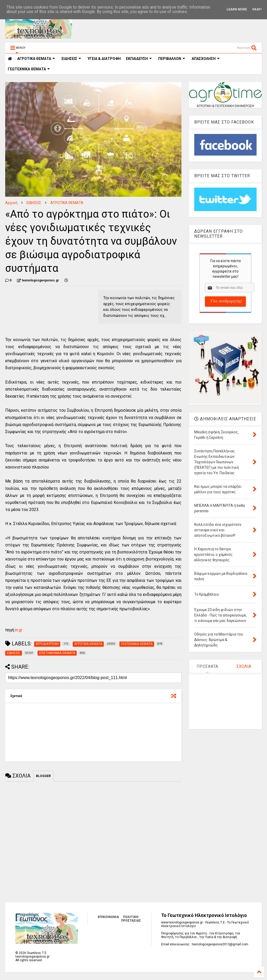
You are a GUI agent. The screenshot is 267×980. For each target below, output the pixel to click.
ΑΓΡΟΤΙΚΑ (36, 59)
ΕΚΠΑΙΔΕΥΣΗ (139, 59)
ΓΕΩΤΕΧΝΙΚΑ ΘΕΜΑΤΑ (29, 69)
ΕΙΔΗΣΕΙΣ (71, 59)
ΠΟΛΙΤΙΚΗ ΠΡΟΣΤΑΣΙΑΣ (131, 919)
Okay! (257, 9)
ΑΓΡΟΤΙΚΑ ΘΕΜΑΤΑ (67, 203)
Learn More (237, 9)
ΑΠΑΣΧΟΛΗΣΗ (206, 59)
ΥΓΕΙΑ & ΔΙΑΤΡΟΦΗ (104, 59)
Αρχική (11, 203)
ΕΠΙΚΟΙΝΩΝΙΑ (108, 917)
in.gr (19, 630)
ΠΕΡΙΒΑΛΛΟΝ (172, 59)
